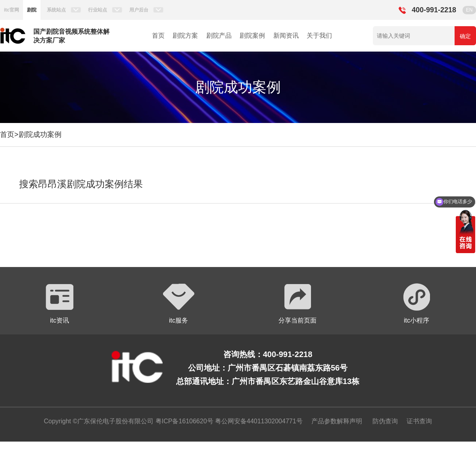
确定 (465, 36)
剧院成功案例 (40, 134)
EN (469, 10)
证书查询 (419, 421)
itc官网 (12, 10)
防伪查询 (385, 421)
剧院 (32, 10)
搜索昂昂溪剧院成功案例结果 (81, 184)
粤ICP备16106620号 (183, 421)
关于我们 (319, 36)
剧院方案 (185, 36)
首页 (158, 36)
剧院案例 (252, 36)
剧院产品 (219, 36)
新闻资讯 (286, 36)
